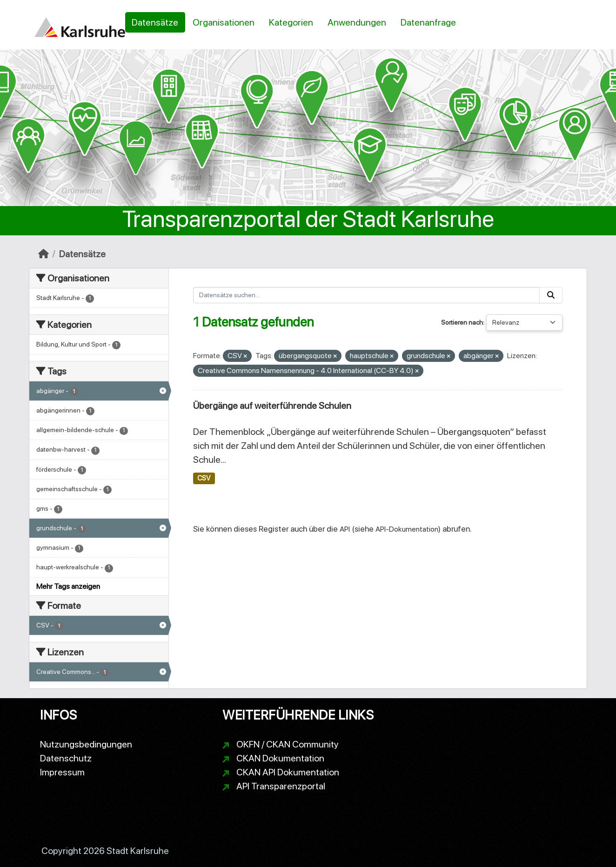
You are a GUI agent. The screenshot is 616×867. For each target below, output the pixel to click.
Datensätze (155, 22)
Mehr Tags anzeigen (68, 586)
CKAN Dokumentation (280, 758)
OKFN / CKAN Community (288, 744)
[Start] (44, 254)
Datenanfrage (428, 22)
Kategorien (291, 22)
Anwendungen (357, 22)
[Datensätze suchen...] (367, 295)
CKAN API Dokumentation (288, 772)
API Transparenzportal (281, 786)
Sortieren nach (462, 322)
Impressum (62, 772)
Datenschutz (66, 758)
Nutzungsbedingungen (86, 744)
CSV (204, 478)
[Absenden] (551, 295)
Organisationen (224, 22)
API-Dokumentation (407, 529)
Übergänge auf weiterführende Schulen (272, 406)
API (345, 529)
